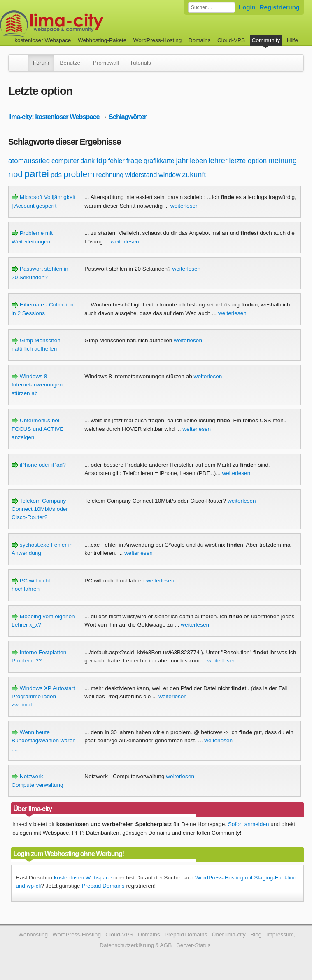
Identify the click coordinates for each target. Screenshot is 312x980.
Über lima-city (229, 934)
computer (65, 161)
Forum (41, 63)
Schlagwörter (127, 117)
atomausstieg (29, 161)
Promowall (106, 63)
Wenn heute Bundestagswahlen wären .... (44, 741)
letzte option (248, 161)
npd (15, 174)
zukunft (194, 175)
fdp (101, 161)
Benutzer (71, 63)
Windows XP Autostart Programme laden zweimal (43, 697)
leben (198, 161)
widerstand (141, 175)
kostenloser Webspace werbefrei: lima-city (82, 24)
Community (266, 40)
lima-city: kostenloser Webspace (54, 117)
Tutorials (140, 63)
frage (134, 161)
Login (247, 7)
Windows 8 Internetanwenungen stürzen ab (37, 385)
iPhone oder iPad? (39, 465)
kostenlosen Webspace (83, 878)
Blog (256, 934)
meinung (283, 161)
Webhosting (33, 934)
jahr (182, 161)
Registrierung (280, 7)
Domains (200, 40)
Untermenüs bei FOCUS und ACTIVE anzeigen (37, 429)
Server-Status (194, 945)
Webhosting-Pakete (102, 40)
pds (56, 175)
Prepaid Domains (103, 886)
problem (79, 174)
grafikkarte (159, 161)
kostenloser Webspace (43, 40)
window (169, 175)
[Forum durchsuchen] (212, 7)
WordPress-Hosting (158, 40)
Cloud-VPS (231, 40)
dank (87, 161)
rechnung (110, 175)
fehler (116, 161)
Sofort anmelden (249, 824)
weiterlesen (185, 206)
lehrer (218, 161)
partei (37, 174)
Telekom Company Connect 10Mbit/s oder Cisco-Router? (40, 509)
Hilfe (292, 40)
